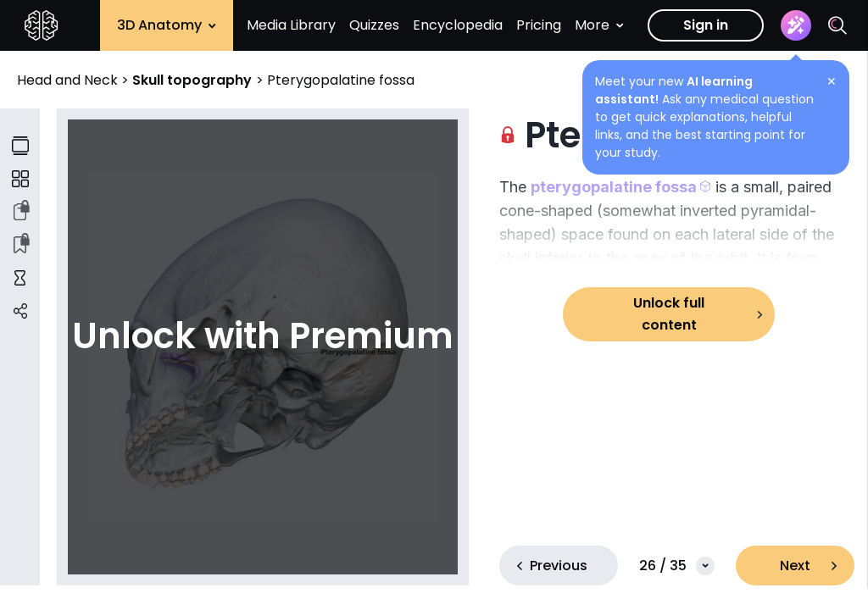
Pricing (539, 25)
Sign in (706, 25)
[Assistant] (796, 25)
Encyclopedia (458, 25)
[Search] (837, 25)
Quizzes (374, 25)
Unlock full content (669, 314)
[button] (621, 187)
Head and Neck (69, 80)
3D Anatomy (167, 25)
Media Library (291, 25)
